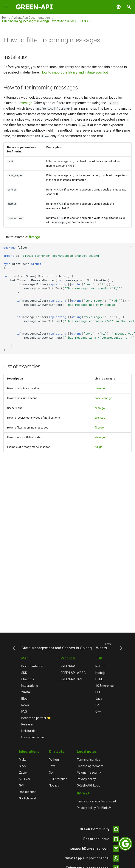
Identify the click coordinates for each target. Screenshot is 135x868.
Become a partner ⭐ (36, 718)
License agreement (90, 766)
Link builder (29, 731)
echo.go (100, 408)
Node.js (100, 673)
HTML (99, 679)
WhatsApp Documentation (32, 18)
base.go (100, 388)
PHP (98, 692)
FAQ (24, 711)
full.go (99, 447)
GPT (22, 785)
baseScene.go (103, 398)
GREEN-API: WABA (73, 673)
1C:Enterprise (105, 686)
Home (6, 18)
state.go (100, 437)
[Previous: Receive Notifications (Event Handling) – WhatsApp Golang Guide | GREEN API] (13, 646)
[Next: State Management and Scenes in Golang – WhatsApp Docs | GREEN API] (71, 646)
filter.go (34, 237)
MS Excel (25, 779)
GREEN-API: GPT (72, 679)
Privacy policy (86, 779)
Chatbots (28, 679)
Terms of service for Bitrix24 (96, 801)
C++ (98, 711)
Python (100, 666)
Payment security (89, 773)
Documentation (32, 666)
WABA (26, 692)
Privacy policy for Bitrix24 (94, 808)
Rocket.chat (27, 792)
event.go (26, 103)
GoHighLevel (27, 798)
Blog (24, 699)
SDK (24, 673)
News (25, 705)
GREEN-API (68, 666)
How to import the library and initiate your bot (74, 72)
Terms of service (88, 760)
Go (97, 705)
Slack (23, 766)
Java (99, 699)
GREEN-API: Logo (89, 785)
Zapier (23, 773)
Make (23, 760)
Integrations (30, 686)
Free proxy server (33, 737)
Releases (28, 724)
